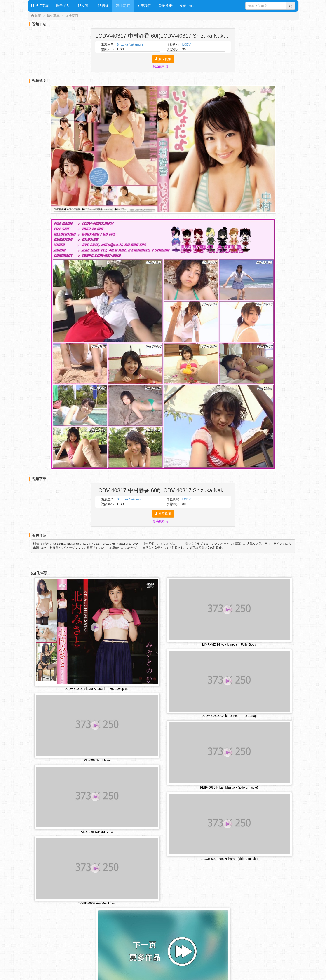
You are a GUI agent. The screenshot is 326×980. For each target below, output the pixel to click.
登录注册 (165, 6)
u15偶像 (102, 6)
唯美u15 (62, 6)
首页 (38, 16)
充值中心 (187, 6)
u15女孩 (82, 6)
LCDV (186, 44)
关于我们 (144, 6)
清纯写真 (123, 6)
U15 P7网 (40, 6)
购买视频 (163, 59)
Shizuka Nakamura (130, 44)
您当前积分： (163, 66)
